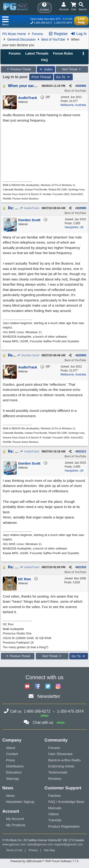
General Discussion (21, 39)
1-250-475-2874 (63, 23)
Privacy (33, 850)
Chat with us (43, 723)
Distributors (15, 766)
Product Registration (64, 826)
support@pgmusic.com (69, 844)
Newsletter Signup (20, 802)
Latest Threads (37, 53)
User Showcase (61, 754)
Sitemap (12, 779)
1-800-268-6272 (43, 23)
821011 (82, 451)
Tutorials (55, 820)
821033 (82, 567)
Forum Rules (63, 53)
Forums (37, 34)
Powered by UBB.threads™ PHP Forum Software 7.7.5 (44, 861)
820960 (82, 86)
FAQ (44, 60)
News (10, 796)
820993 (82, 355)
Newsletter (49, 696)
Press (10, 760)
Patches (55, 796)
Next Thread (72, 69)
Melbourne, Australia (73, 105)
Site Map (49, 850)
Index (46, 69)
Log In (79, 34)
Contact (12, 754)
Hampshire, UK (74, 227)
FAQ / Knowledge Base (66, 802)
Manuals (55, 808)
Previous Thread (18, 69)
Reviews (55, 779)
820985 (82, 208)
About (11, 748)
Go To (63, 77)
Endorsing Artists (61, 766)
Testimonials (58, 772)
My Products (16, 825)
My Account (15, 819)
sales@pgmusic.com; (41, 844)
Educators (14, 772)
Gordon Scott (28, 355)
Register (58, 34)
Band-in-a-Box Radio (64, 760)
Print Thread (41, 77)
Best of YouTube (53, 39)
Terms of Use (14, 850)
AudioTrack (30, 208)
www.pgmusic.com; (14, 844)
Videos (54, 814)
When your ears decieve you (33, 86)
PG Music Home (14, 34)
